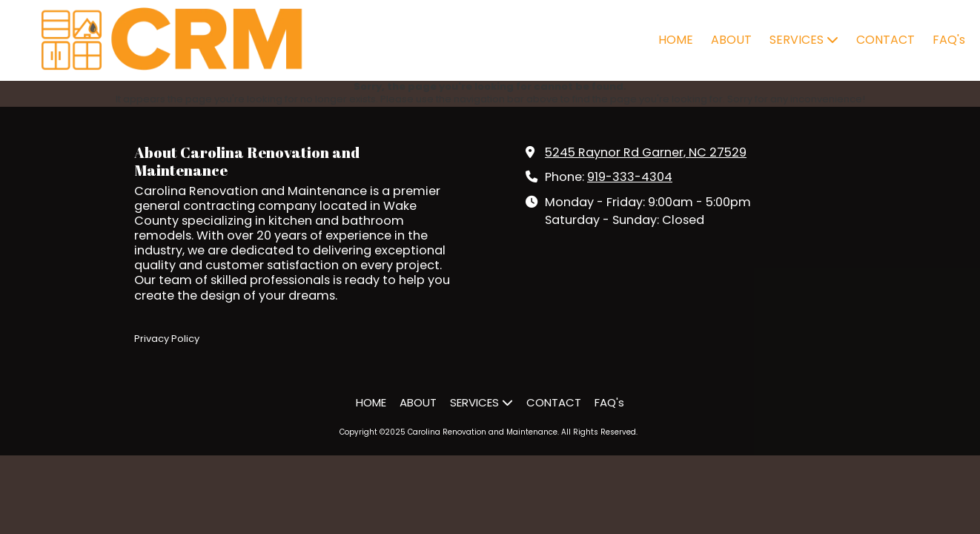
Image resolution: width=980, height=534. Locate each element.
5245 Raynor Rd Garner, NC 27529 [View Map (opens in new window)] (646, 152)
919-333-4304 (630, 177)
